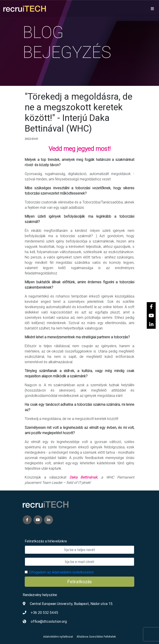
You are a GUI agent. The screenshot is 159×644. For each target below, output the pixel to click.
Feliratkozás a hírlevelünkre (46, 541)
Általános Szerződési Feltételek (96, 637)
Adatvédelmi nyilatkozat (58, 637)
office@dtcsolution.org (49, 621)
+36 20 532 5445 (44, 612)
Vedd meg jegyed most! (80, 149)
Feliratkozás (79, 582)
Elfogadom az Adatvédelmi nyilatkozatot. (62, 572)
